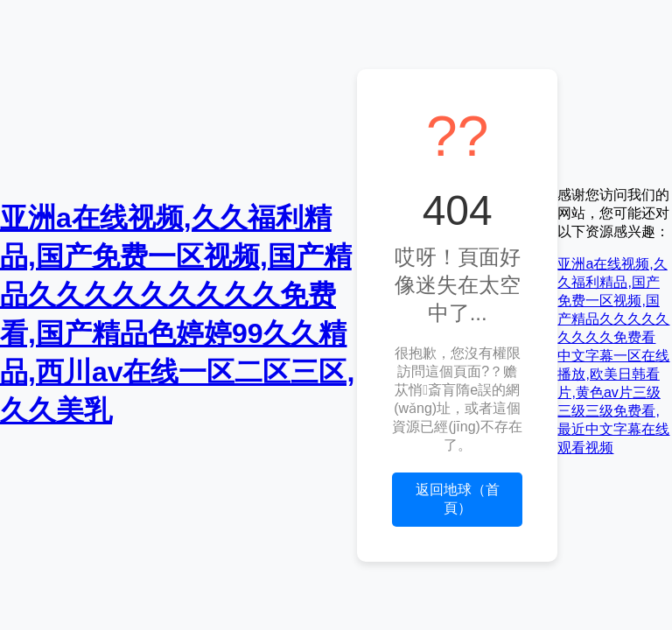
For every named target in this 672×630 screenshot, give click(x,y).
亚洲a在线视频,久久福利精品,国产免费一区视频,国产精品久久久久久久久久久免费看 (613, 301)
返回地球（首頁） (458, 499)
